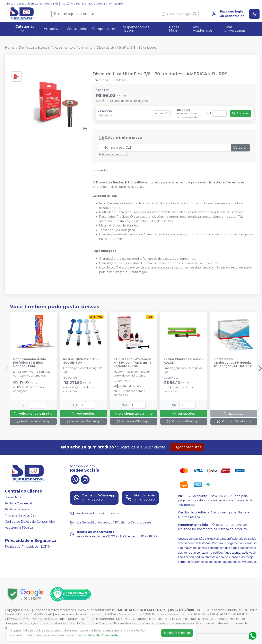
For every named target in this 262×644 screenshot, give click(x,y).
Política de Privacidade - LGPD (27, 547)
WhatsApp (116, 4)
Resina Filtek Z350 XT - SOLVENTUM (81, 361)
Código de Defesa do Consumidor (30, 522)
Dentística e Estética (34, 48)
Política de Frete (17, 510)
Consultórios (77, 29)
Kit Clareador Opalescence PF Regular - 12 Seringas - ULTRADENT (234, 363)
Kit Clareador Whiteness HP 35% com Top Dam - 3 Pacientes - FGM (133, 363)
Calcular (240, 147)
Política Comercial (18, 503)
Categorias (22, 29)
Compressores (104, 29)
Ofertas (10, 4)
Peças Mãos (174, 29)
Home (10, 48)
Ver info (162, 113)
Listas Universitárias (30, 4)
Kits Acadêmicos (203, 29)
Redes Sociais (97, 4)
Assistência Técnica (73, 4)
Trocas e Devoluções (20, 515)
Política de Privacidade (101, 635)
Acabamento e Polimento (73, 48)
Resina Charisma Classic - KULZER (183, 361)
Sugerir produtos (187, 447)
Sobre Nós (51, 4)
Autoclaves (53, 29)
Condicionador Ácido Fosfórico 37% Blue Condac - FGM (30, 363)
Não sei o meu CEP (113, 154)
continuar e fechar (177, 633)
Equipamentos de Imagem (135, 29)
